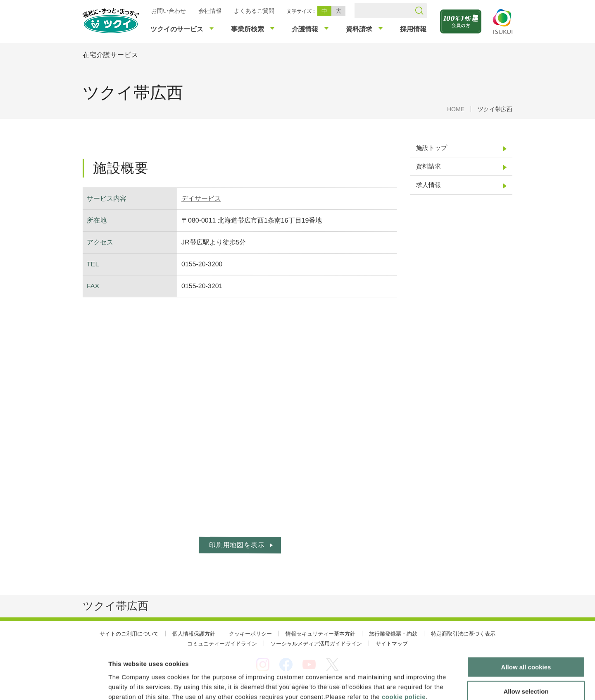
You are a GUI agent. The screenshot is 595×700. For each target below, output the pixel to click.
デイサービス (201, 198)
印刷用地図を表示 (237, 545)
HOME (456, 109)
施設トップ (432, 148)
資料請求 (428, 166)
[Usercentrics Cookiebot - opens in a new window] (53, 684)
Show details (434, 684)
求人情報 (428, 185)
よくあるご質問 (254, 11)
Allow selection (526, 645)
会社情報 (210, 11)
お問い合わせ (169, 11)
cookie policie (404, 650)
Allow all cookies (526, 621)
